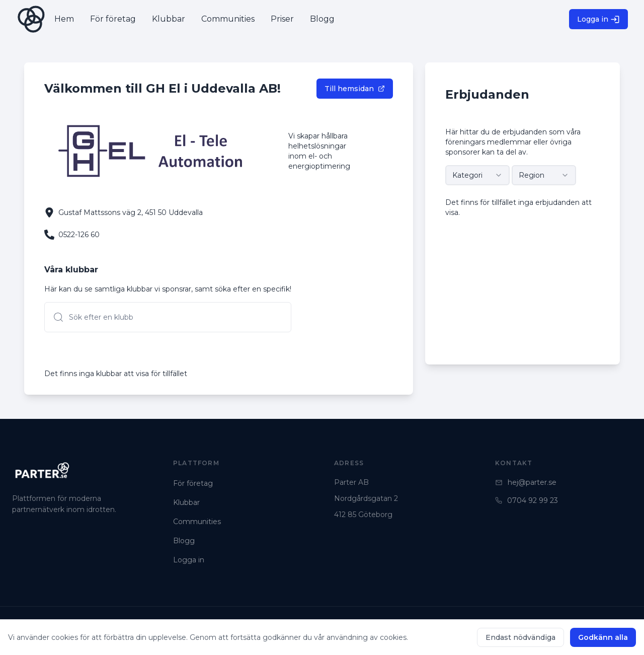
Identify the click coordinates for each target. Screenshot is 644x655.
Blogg (184, 541)
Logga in (598, 19)
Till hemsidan (355, 89)
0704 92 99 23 (527, 500)
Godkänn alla (603, 637)
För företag (193, 483)
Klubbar (186, 502)
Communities (197, 522)
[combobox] (477, 175)
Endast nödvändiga (520, 637)
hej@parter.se (526, 482)
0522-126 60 (79, 235)
